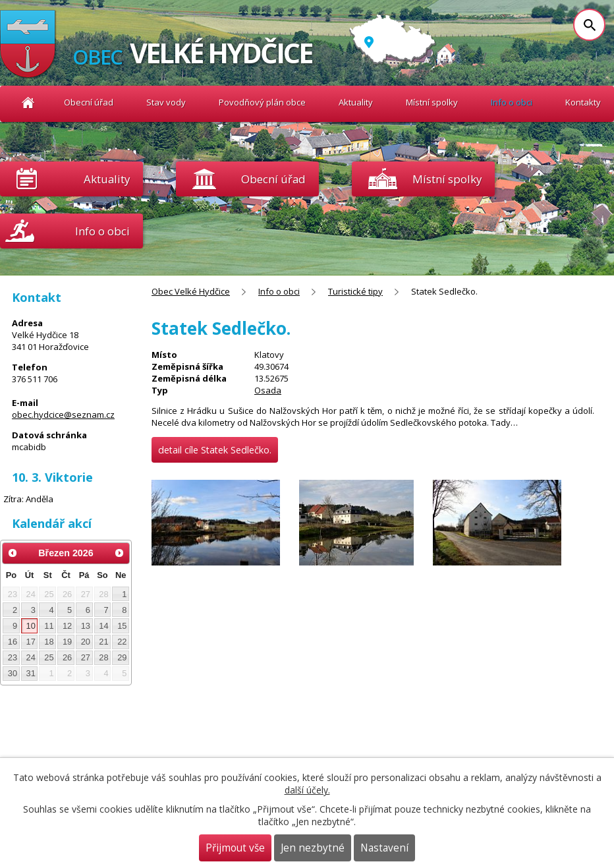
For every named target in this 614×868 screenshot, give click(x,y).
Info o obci (512, 102)
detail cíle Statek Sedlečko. (215, 450)
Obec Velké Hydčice (28, 102)
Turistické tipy (355, 291)
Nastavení (384, 848)
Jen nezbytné (313, 848)
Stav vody (166, 102)
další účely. (307, 790)
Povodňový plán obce (262, 102)
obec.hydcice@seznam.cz (63, 415)
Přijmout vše (235, 848)
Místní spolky (432, 102)
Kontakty (583, 102)
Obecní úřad (89, 102)
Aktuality (107, 179)
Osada (268, 390)
